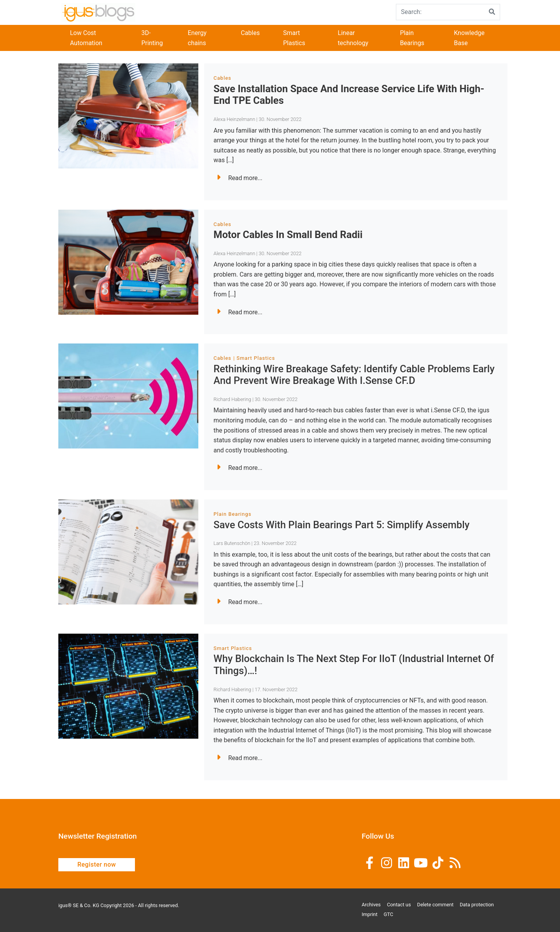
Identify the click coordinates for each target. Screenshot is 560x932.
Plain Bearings (412, 38)
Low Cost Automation (86, 38)
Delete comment (436, 905)
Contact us (399, 905)
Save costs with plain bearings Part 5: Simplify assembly (341, 525)
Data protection (477, 905)
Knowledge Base (469, 38)
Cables (250, 33)
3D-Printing (152, 38)
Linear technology (353, 38)
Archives (371, 905)
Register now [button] (97, 865)
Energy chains (197, 38)
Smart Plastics (294, 38)
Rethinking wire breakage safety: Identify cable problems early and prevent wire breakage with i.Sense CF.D (354, 375)
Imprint (370, 914)
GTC (389, 914)
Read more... (240, 178)
